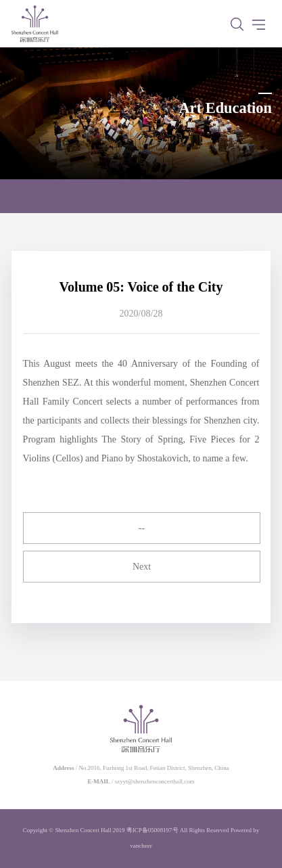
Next (142, 567)
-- (142, 528)
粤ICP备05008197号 (152, 830)
